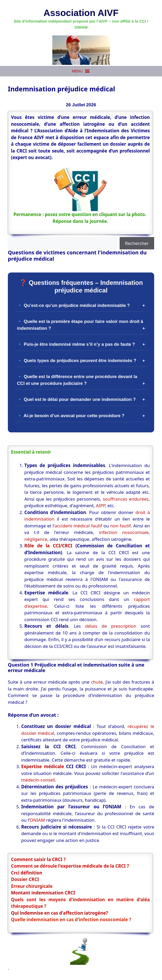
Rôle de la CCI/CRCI (48, 546)
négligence (36, 539)
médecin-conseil (38, 780)
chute (97, 682)
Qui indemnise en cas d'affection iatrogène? (59, 913)
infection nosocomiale (124, 532)
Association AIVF (81, 13)
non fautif (120, 526)
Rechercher (137, 243)
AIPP (101, 505)
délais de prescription (111, 626)
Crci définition (27, 873)
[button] (77, 71)
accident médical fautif (78, 526)
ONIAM (37, 820)
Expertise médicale (43, 766)
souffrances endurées (126, 499)
